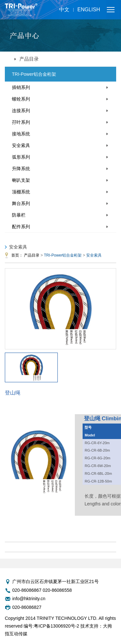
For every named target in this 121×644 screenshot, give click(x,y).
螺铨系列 (21, 99)
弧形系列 (21, 157)
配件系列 (21, 227)
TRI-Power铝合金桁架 (34, 74)
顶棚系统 (21, 192)
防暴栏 (19, 215)
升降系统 (21, 169)
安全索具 (21, 145)
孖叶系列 (21, 122)
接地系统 (21, 134)
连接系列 (21, 111)
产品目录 (32, 255)
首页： (17, 255)
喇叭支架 (21, 180)
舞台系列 (21, 203)
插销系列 (21, 87)
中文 (64, 10)
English (89, 10)
